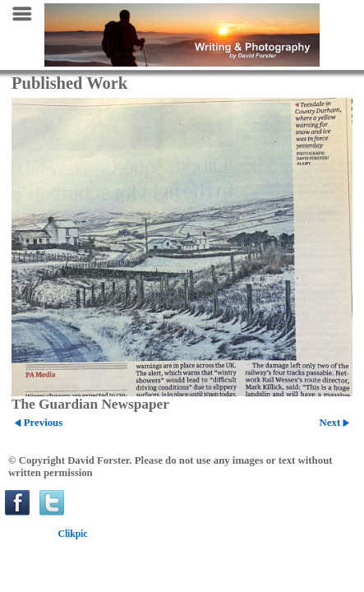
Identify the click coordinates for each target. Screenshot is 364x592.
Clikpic (73, 534)
